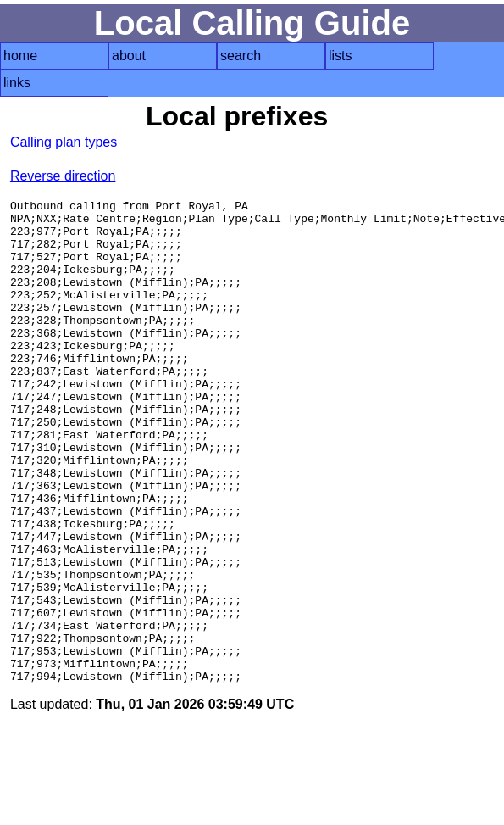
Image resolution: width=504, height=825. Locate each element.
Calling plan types (64, 142)
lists (341, 56)
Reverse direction (63, 176)
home (20, 56)
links (17, 83)
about (129, 56)
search (241, 56)
